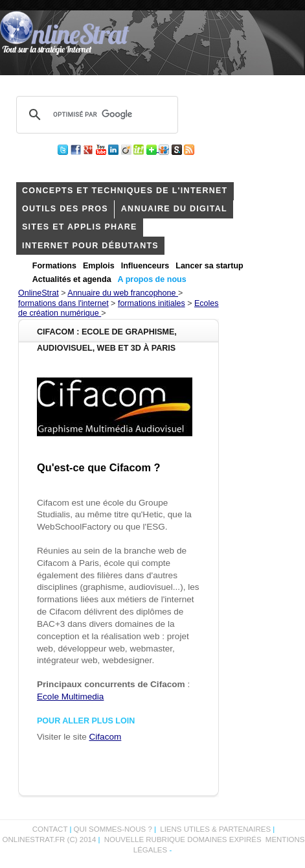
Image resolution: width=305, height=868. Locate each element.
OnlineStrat (39, 293)
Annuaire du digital (174, 209)
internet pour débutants (90, 246)
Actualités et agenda (72, 279)
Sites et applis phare (80, 227)
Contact (50, 829)
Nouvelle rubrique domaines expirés (183, 839)
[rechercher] (95, 115)
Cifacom (106, 737)
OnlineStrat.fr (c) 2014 (50, 839)
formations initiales (152, 303)
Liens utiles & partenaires (215, 829)
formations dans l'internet (63, 303)
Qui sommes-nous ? (114, 829)
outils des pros (65, 209)
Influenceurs (145, 266)
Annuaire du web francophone (123, 293)
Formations (54, 266)
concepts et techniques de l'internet (125, 191)
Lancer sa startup (209, 266)
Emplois (99, 266)
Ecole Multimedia (70, 697)
